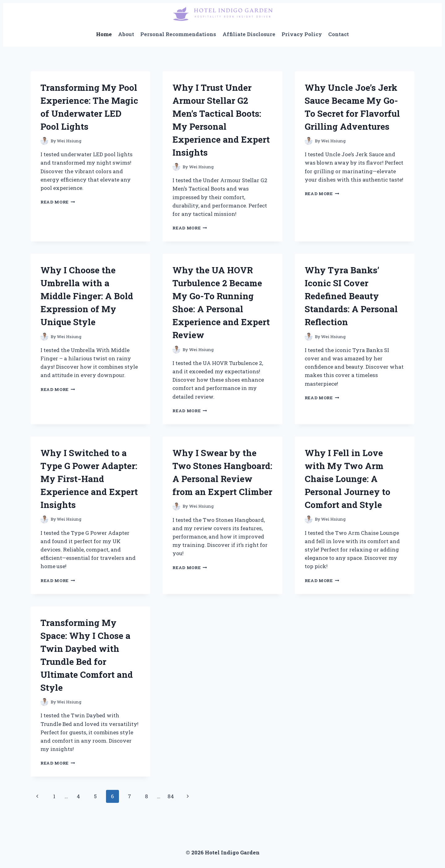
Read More (58, 202)
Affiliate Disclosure (249, 34)
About (126, 34)
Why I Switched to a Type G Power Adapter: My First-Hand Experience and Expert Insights (89, 479)
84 (171, 796)
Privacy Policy (302, 34)
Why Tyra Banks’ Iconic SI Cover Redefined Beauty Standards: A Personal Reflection (351, 296)
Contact (339, 34)
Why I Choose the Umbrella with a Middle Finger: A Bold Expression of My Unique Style (87, 296)
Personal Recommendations (178, 34)
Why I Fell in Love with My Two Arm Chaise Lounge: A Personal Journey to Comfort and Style (348, 479)
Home (104, 34)
